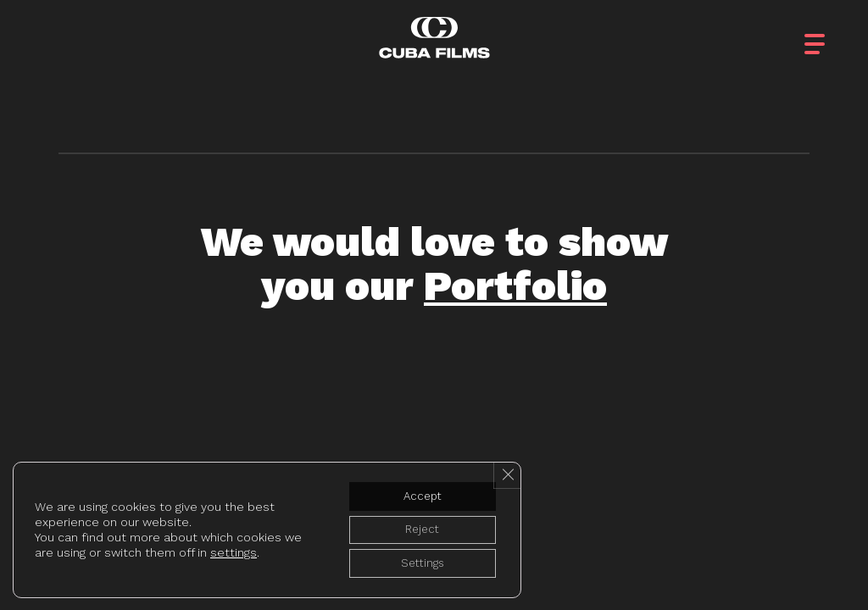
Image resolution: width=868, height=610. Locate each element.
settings (234, 549)
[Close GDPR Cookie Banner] (506, 469)
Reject (417, 526)
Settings (417, 562)
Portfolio (515, 286)
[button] (830, 33)
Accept (417, 491)
